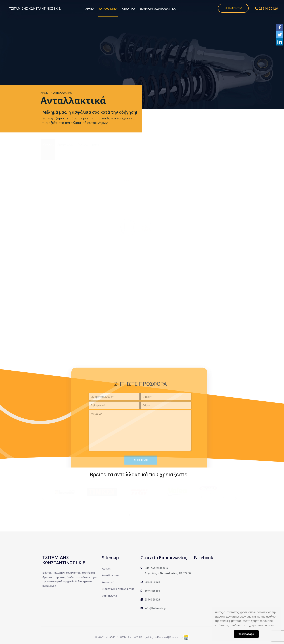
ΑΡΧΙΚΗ (90, 9)
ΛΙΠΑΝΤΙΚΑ (128, 9)
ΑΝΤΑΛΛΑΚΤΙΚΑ (108, 9)
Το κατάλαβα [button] (246, 634)
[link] (186, 637)
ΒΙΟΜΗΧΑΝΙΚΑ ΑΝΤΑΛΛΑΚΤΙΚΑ (157, 9)
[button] (276, 626)
